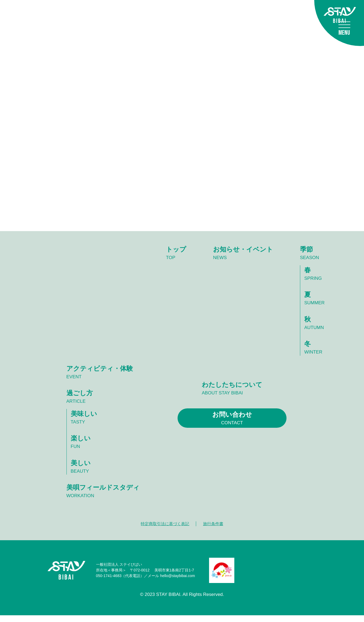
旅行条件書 (214, 530)
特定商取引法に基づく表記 (164, 530)
